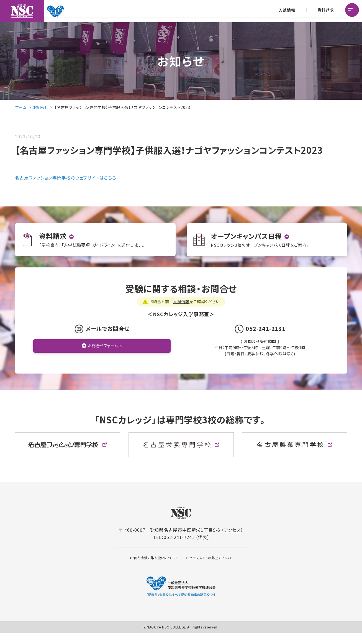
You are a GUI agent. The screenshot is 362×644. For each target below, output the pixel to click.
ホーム (21, 107)
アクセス (232, 541)
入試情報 (286, 11)
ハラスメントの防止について (211, 569)
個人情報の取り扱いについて (155, 569)
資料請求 (325, 11)
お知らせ (41, 107)
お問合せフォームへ (105, 357)
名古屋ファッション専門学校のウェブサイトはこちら (66, 178)
